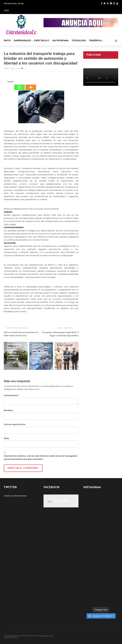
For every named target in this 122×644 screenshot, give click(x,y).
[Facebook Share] (4, 82)
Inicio (7, 41)
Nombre (8, 410)
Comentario (12, 395)
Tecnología (79, 41)
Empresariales (23, 41)
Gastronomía (60, 41)
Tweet (10, 82)
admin (7, 69)
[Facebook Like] (5, 82)
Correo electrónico (15, 424)
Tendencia (96, 41)
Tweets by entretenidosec (15, 496)
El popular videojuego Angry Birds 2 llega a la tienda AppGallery (60, 334)
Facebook (62, 501)
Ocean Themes (11, 637)
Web (6, 438)
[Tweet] (6, 82)
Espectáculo (42, 41)
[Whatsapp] (19, 85)
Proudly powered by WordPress (18, 636)
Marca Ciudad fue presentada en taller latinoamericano (21, 334)
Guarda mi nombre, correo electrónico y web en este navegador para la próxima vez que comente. (41, 457)
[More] (31, 85)
